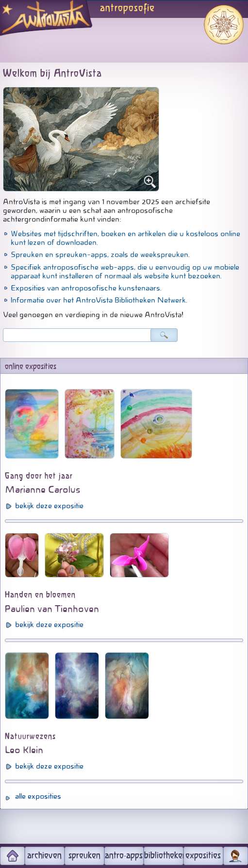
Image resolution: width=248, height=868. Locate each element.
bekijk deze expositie (49, 506)
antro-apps (124, 856)
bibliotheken (164, 856)
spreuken (84, 856)
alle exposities (38, 796)
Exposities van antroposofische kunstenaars (85, 288)
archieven (44, 856)
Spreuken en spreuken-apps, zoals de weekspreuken (99, 255)
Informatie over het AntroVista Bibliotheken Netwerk (98, 300)
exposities (203, 856)
